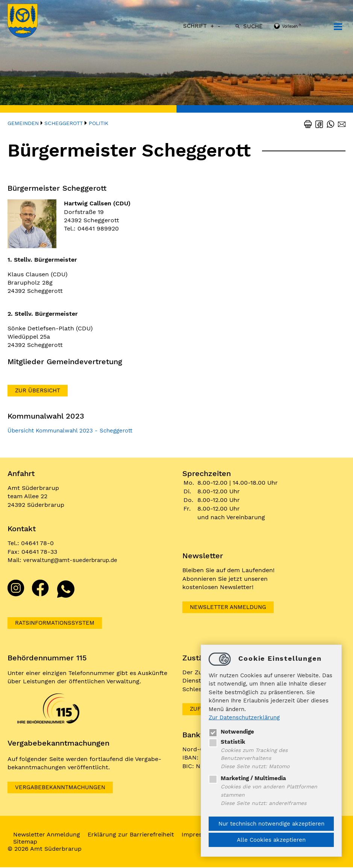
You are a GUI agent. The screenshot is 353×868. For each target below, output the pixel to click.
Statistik (227, 740)
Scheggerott (64, 123)
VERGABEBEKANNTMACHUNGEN (63, 788)
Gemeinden (23, 123)
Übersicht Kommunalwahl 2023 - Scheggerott (74, 431)
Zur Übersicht (39, 391)
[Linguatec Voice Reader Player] (298, 27)
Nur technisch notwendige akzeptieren (271, 824)
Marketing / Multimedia (247, 778)
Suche (253, 26)
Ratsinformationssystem (58, 623)
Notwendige (231, 730)
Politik (98, 123)
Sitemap (27, 842)
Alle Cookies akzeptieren (271, 840)
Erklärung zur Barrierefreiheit (133, 835)
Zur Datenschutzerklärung (244, 716)
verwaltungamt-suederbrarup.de (74, 560)
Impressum (200, 835)
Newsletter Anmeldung (230, 607)
